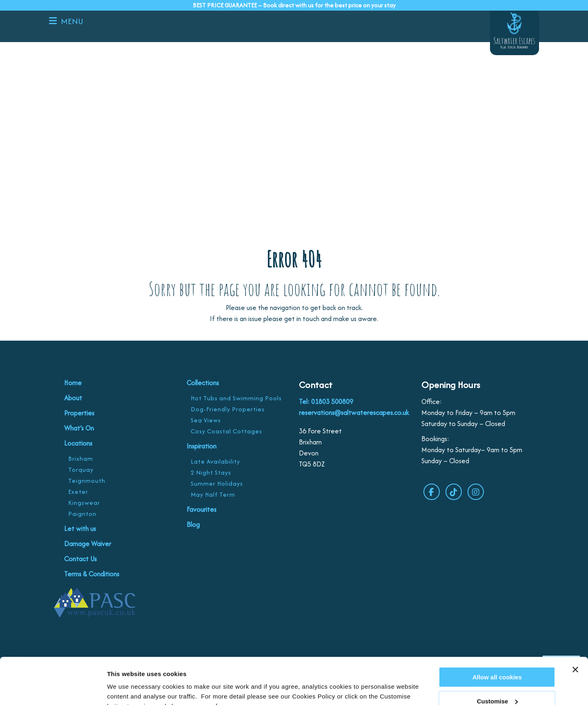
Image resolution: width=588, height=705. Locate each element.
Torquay (81, 470)
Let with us (80, 529)
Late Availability (215, 461)
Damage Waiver (88, 544)
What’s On (79, 428)
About (73, 398)
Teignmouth (87, 481)
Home (73, 383)
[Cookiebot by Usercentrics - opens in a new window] (53, 689)
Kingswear (84, 503)
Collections (203, 383)
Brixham (81, 458)
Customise (123, 689)
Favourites (202, 509)
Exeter (78, 492)
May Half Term (213, 494)
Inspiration (202, 446)
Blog (193, 524)
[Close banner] (575, 630)
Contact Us (80, 559)
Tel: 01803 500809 (326, 402)
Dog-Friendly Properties (228, 409)
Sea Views (206, 420)
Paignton (82, 514)
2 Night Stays (211, 472)
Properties (79, 413)
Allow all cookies (497, 637)
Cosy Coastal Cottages (226, 431)
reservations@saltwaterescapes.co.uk (354, 413)
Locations (78, 443)
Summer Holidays (217, 483)
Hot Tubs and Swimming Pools (236, 398)
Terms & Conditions (92, 574)
